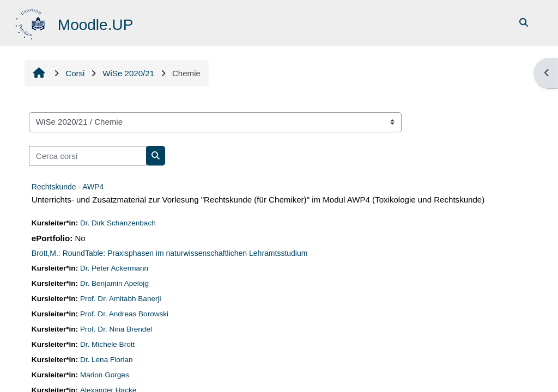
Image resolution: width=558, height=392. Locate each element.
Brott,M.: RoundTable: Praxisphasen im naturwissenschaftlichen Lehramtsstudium (170, 253)
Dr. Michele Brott (107, 344)
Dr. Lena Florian (107, 360)
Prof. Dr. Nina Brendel (116, 329)
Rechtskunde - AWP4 (68, 187)
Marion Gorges (105, 375)
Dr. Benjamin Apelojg (114, 283)
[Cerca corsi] (88, 156)
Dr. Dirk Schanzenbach (118, 223)
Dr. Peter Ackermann (114, 268)
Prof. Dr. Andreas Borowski (124, 314)
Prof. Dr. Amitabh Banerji (121, 299)
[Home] (31, 22)
